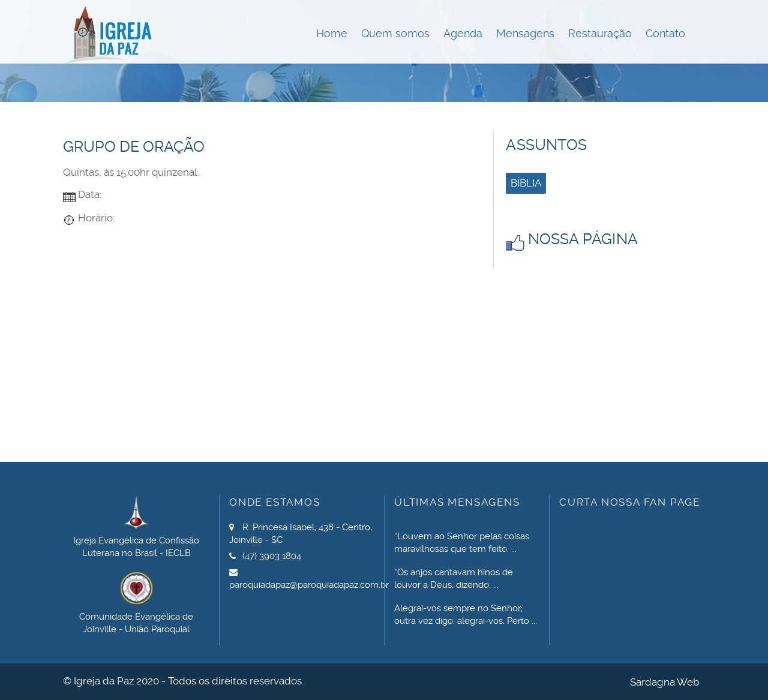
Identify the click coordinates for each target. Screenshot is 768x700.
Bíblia (526, 183)
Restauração (600, 33)
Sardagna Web (664, 682)
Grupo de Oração (134, 147)
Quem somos (395, 33)
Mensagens (525, 33)
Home (332, 33)
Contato (665, 33)
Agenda (463, 33)
